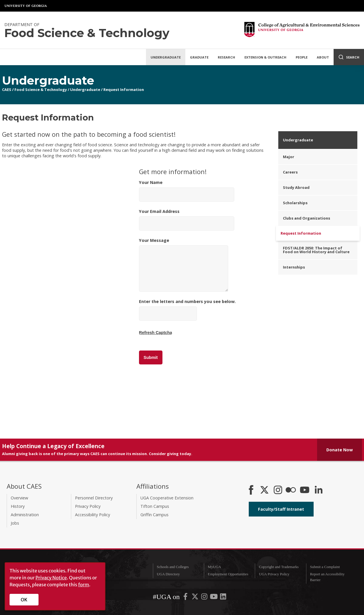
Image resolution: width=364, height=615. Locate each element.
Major (289, 157)
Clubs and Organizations (307, 218)
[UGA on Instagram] (205, 598)
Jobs (15, 523)
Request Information (124, 90)
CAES (7, 90)
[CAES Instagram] (278, 490)
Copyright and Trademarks (279, 567)
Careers (290, 172)
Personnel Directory (94, 498)
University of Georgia (26, 6)
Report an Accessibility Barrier (327, 577)
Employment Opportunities (228, 574)
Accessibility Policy (93, 515)
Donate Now (340, 450)
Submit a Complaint (325, 567)
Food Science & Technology (41, 90)
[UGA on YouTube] (214, 598)
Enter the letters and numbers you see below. (187, 317)
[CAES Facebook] (251, 490)
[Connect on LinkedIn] (319, 490)
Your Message (184, 265)
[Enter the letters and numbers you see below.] (168, 314)
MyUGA (215, 567)
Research (226, 57)
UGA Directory (168, 574)
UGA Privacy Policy (274, 574)
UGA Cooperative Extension (167, 498)
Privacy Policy (88, 506)
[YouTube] (305, 490)
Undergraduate (166, 57)
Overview (19, 498)
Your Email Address (187, 220)
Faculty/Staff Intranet (281, 509)
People (302, 57)
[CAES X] (265, 490)
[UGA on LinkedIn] (223, 598)
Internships (294, 267)
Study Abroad (296, 187)
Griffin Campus (154, 515)
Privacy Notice (51, 578)
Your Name (187, 191)
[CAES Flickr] (291, 490)
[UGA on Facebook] (186, 598)
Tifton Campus (155, 506)
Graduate (199, 57)
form (84, 585)
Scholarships (295, 203)
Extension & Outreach (265, 57)
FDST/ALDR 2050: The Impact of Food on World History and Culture (316, 250)
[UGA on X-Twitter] (195, 598)
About (323, 57)
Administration (25, 515)
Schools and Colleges (173, 567)
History (18, 506)
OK (24, 600)
